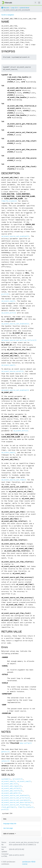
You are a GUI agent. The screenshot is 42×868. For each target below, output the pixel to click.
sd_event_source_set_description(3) (17, 802)
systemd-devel (24, 8)
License (25, 864)
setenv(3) (6, 761)
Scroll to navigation (8, 15)
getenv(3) (6, 752)
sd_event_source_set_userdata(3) (16, 800)
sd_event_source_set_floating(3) (16, 805)
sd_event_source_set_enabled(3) (15, 236)
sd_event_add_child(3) (11, 788)
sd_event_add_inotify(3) (12, 791)
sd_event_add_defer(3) (11, 793)
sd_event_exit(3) (9, 313)
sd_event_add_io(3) (10, 784)
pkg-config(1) (26, 743)
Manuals (5, 8)
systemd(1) (6, 779)
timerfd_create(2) (9, 201)
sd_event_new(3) (8, 781)
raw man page (8, 828)
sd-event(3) (18, 779)
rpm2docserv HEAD (29, 862)
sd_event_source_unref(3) (12, 371)
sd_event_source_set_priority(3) (16, 798)
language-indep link (10, 824)
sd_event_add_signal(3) (12, 786)
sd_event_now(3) (8, 301)
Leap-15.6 (14, 8)
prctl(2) (5, 294)
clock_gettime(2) (9, 807)
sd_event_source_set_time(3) (14, 480)
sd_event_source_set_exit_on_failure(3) (19, 340)
